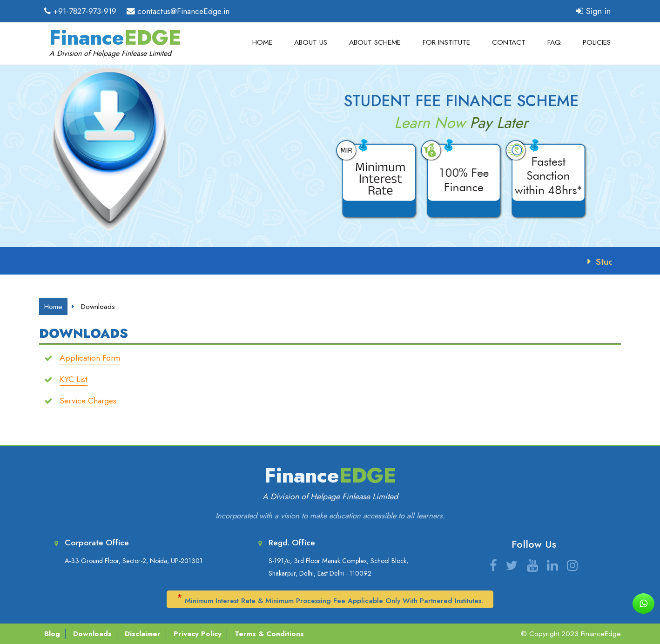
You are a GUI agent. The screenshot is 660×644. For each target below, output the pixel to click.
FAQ (554, 43)
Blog (52, 634)
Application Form (90, 358)
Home (262, 43)
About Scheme (375, 43)
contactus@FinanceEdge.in (183, 11)
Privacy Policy (198, 634)
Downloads (92, 634)
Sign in (593, 11)
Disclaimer (143, 634)
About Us (311, 43)
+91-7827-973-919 (85, 11)
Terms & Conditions (269, 634)
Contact (509, 43)
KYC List (74, 379)
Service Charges (88, 401)
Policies (597, 43)
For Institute (446, 43)
